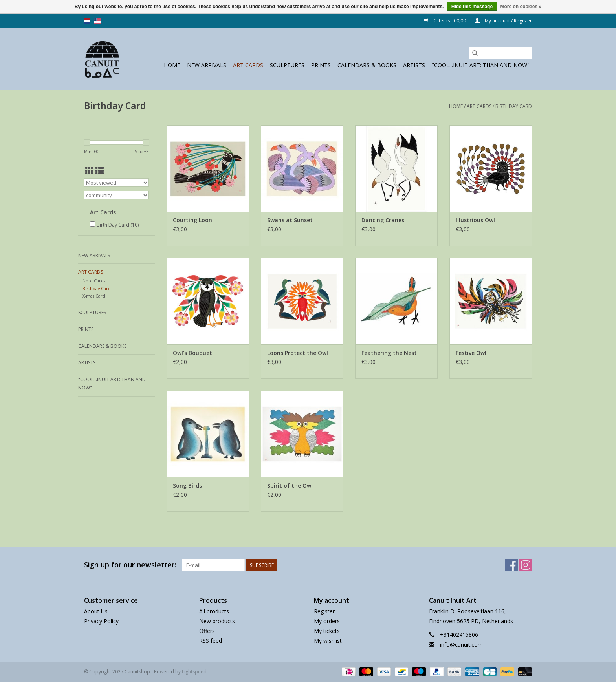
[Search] (500, 53)
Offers (207, 631)
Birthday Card (514, 106)
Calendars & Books (367, 65)
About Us (96, 611)
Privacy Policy (101, 621)
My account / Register (503, 21)
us (97, 21)
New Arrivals (207, 65)
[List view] (100, 171)
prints (321, 65)
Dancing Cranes (383, 220)
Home (172, 65)
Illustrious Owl (475, 220)
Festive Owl (471, 353)
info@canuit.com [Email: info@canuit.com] (461, 645)
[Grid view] (89, 171)
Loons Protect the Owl (298, 353)
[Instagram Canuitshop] (526, 565)
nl (87, 21)
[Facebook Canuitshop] (511, 565)
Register (324, 611)
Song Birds (187, 485)
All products (214, 611)
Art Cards (248, 65)
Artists (414, 65)
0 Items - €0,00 (445, 21)
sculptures (287, 65)
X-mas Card (94, 296)
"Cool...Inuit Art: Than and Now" (481, 65)
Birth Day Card (118, 225)
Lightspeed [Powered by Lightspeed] (194, 672)
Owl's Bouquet (192, 353)
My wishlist (328, 641)
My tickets (327, 631)
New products (217, 621)
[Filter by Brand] (116, 195)
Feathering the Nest (389, 353)
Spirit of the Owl (290, 485)
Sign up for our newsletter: (130, 565)
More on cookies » (521, 7)
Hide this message (472, 7)
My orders (327, 621)
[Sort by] (116, 183)
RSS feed (211, 641)
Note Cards (94, 281)
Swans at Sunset (290, 220)
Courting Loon (192, 220)
